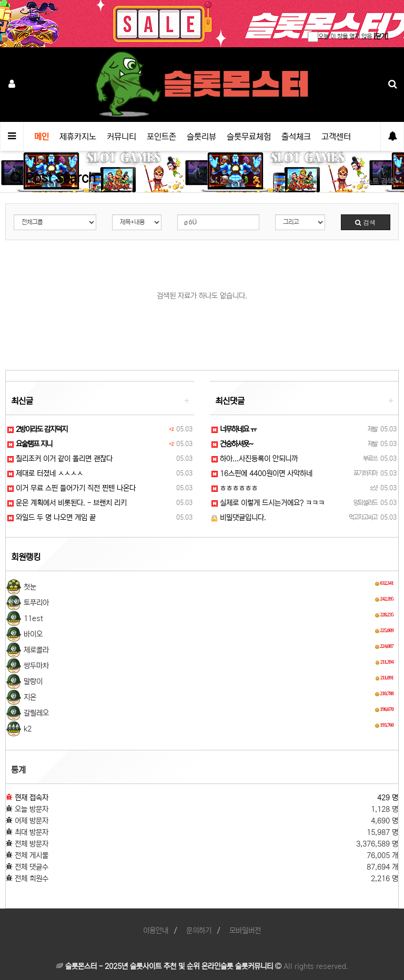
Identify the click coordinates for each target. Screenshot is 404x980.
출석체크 (296, 137)
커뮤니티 (122, 137)
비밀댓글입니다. (239, 518)
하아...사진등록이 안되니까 (255, 459)
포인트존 (161, 137)
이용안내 (156, 931)
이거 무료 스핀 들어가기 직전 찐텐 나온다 (72, 488)
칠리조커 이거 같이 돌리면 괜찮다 (60, 459)
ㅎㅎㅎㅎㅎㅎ (235, 488)
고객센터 (336, 137)
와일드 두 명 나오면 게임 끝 (52, 518)
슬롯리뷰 (201, 137)
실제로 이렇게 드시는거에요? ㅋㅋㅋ (268, 503)
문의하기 (199, 931)
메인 (42, 137)
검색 (365, 222)
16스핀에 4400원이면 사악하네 (262, 473)
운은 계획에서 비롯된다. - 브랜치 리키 (67, 503)
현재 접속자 (32, 798)
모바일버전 (245, 931)
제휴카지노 (78, 137)
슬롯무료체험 (249, 137)
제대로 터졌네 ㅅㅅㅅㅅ (45, 473)
